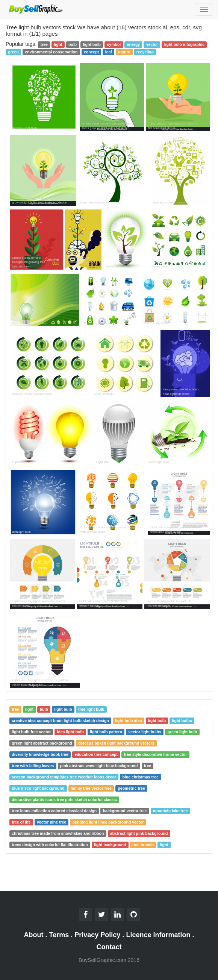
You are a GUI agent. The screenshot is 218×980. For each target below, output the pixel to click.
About (34, 935)
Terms (59, 935)
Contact (109, 947)
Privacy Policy (97, 935)
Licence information (158, 935)
